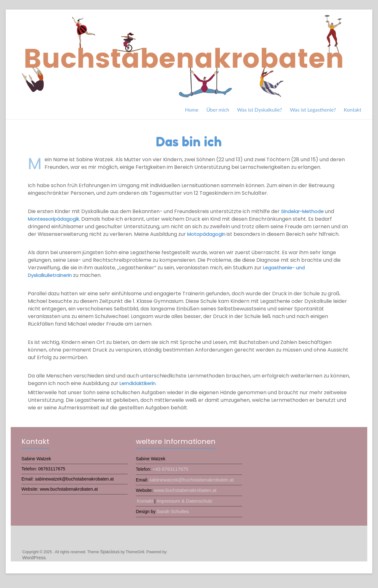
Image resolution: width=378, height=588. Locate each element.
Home (192, 110)
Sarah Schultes (172, 511)
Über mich (218, 110)
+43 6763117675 (171, 469)
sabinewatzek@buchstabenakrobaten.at (191, 480)
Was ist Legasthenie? (313, 110)
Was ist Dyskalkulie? (259, 110)
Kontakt (353, 110)
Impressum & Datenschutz (185, 501)
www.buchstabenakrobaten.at (185, 490)
